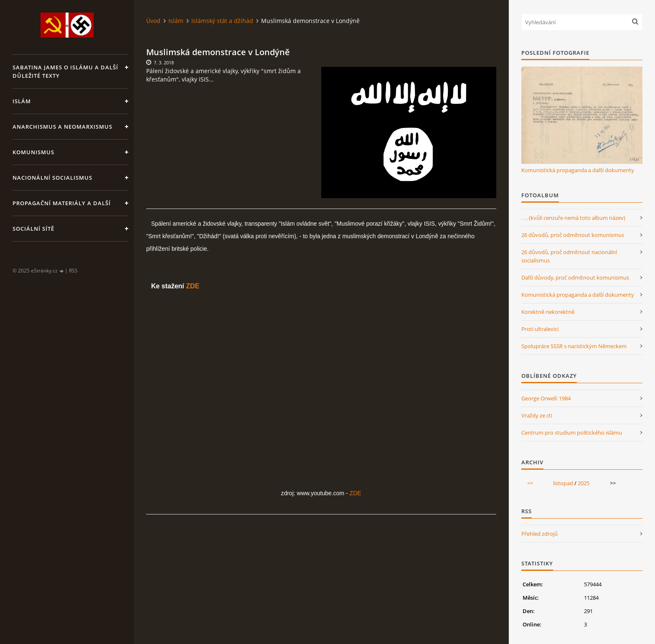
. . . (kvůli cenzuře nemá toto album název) (573, 218)
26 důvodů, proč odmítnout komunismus (573, 235)
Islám (22, 101)
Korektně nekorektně (548, 312)
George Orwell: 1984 (546, 398)
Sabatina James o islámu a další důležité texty (65, 71)
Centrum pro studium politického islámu (572, 433)
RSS (73, 271)
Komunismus (33, 152)
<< (530, 483)
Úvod (153, 21)
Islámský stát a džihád (222, 21)
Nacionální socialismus (52, 178)
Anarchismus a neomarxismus (62, 127)
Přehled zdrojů (539, 534)
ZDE (193, 286)
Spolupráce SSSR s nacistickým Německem (574, 346)
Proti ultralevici (540, 329)
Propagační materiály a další (62, 203)
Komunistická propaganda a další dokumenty (578, 170)
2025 (584, 483)
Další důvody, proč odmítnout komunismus (575, 277)
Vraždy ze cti (537, 415)
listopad (563, 483)
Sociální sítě (33, 229)
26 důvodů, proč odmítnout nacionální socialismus (569, 256)
